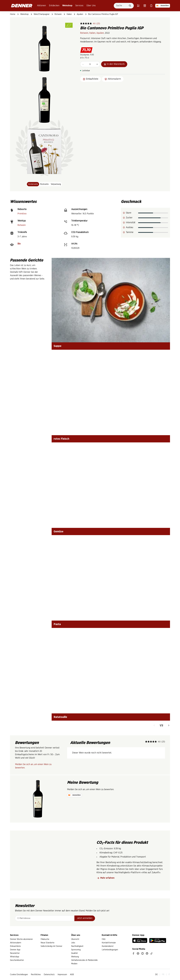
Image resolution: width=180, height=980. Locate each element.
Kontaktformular (109, 943)
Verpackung (56, 184)
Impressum (62, 975)
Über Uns (91, 6)
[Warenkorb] (138, 6)
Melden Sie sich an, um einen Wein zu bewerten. (33, 766)
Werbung (75, 957)
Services (79, 6)
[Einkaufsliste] (151, 6)
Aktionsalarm (16, 943)
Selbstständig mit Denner (51, 946)
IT (169, 975)
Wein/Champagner (42, 14)
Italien (69, 14)
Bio (19, 244)
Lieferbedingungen (110, 950)
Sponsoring (76, 950)
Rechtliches (36, 975)
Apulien (80, 14)
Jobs (73, 943)
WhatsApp (15, 957)
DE (156, 975)
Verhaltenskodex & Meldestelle (84, 960)
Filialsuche (45, 939)
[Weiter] (169, 726)
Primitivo (22, 214)
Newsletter (15, 953)
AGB (72, 975)
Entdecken (54, 6)
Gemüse (58, 531)
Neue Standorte (47, 943)
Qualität (74, 953)
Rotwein (58, 14)
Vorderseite (33, 184)
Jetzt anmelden (85, 918)
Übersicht (75, 939)
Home (13, 14)
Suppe (57, 346)
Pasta (57, 624)
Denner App (15, 950)
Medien (74, 964)
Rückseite (44, 184)
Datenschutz (49, 975)
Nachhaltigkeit (77, 946)
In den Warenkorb (114, 64)
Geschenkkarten (17, 960)
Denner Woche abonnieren (21, 939)
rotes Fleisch (61, 439)
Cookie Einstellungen (19, 975)
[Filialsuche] (145, 6)
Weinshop (67, 6)
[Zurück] (154, 726)
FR (163, 975)
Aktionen (41, 6)
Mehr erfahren (105, 878)
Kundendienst (108, 946)
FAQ (104, 939)
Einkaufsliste (15, 946)
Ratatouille (60, 717)
